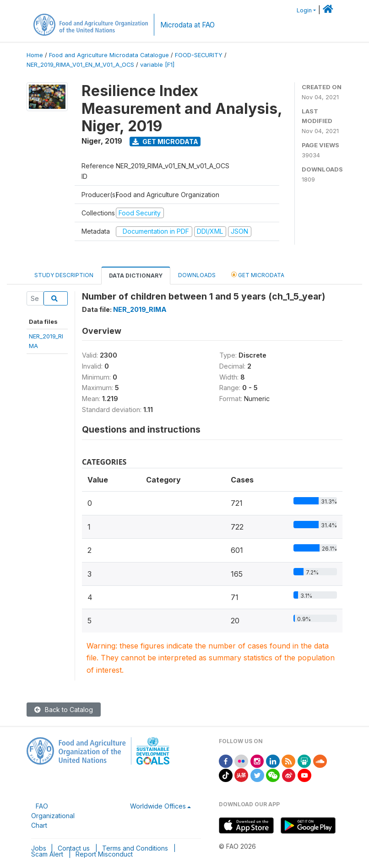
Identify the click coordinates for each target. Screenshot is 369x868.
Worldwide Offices (158, 806)
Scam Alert (47, 854)
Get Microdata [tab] (258, 275)
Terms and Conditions (135, 848)
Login (304, 10)
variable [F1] (157, 65)
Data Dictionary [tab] (136, 276)
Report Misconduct (104, 854)
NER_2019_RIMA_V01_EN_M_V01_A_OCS (80, 65)
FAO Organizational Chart (53, 816)
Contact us (74, 848)
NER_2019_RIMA (140, 309)
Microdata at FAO (187, 25)
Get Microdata (165, 142)
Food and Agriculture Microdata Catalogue (109, 55)
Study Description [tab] (64, 275)
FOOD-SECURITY (199, 55)
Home (35, 55)
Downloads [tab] (197, 275)
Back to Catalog (64, 710)
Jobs (39, 848)
